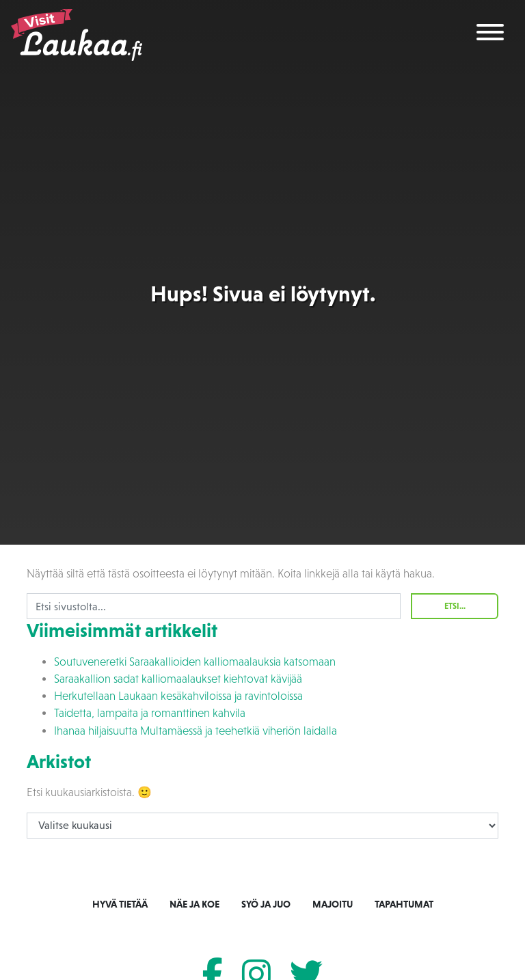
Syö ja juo (266, 904)
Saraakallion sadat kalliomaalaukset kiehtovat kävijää (178, 679)
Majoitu (333, 904)
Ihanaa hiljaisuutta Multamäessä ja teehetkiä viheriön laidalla (196, 731)
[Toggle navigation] (490, 35)
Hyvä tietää (120, 904)
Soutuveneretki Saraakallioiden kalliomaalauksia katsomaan (195, 662)
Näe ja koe (194, 904)
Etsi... (455, 606)
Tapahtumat (404, 904)
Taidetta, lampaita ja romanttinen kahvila (150, 713)
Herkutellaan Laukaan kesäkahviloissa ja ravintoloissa (178, 696)
